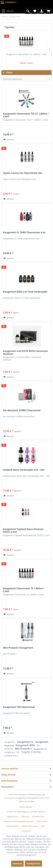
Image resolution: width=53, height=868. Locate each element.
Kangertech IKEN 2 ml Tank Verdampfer (25, 292)
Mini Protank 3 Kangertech (18, 648)
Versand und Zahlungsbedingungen (19, 821)
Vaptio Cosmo (31, 752)
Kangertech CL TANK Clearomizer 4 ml (24, 232)
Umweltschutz (38, 816)
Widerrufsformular (30, 826)
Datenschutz (42, 821)
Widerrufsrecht (13, 826)
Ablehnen (17, 864)
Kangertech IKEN (26, 745)
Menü (8, 11)
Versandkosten (10, 798)
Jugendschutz (13, 816)
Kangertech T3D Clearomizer (19, 707)
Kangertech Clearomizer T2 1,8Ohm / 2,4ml (26, 54)
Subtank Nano (11, 756)
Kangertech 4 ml (40, 749)
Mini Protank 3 (23, 749)
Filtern (8, 73)
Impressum (27, 831)
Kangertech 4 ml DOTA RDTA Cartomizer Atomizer (26, 352)
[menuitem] (7, 9)
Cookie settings (26, 807)
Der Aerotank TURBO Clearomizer (22, 410)
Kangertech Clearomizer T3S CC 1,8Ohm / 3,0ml (26, 115)
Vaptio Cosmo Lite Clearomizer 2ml (23, 173)
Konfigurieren (33, 864)
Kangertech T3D (12, 752)
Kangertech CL (26, 742)
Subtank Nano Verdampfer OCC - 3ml (24, 470)
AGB (43, 826)
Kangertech (10, 742)
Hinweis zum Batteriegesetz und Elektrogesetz (25, 812)
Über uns (25, 816)
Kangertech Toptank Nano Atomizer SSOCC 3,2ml (23, 531)
